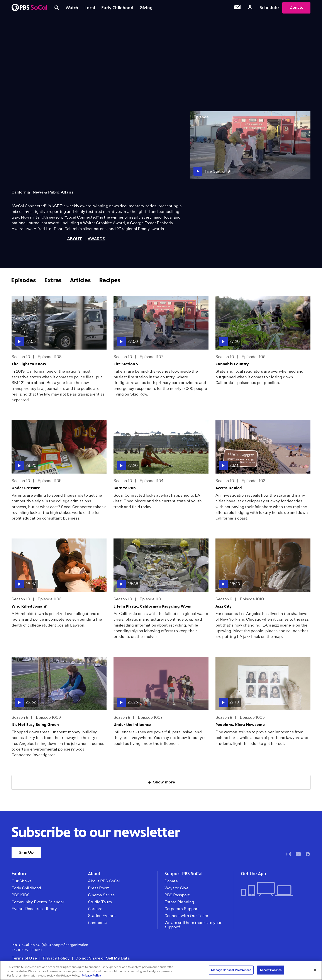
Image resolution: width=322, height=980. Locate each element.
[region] (161, 970)
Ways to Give (176, 890)
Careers (95, 911)
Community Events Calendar (38, 904)
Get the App (253, 876)
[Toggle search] (57, 9)
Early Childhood (121, 8)
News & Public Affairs (53, 194)
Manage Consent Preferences (231, 970)
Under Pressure (26, 490)
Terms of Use (24, 960)
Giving (151, 8)
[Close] (315, 970)
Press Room (99, 890)
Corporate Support (182, 911)
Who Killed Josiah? (29, 608)
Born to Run (125, 490)
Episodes (23, 282)
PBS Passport (177, 897)
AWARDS (96, 241)
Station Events (102, 918)
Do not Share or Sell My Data (103, 960)
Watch (73, 8)
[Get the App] (274, 891)
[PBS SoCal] (29, 9)
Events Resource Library (34, 911)
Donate (296, 8)
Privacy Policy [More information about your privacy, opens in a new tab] (91, 976)
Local (92, 8)
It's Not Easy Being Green (35, 727)
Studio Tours (100, 904)
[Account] (250, 9)
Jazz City (224, 608)
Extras (53, 282)
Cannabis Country (232, 366)
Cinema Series (101, 897)
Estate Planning (179, 904)
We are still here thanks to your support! (193, 927)
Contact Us (98, 925)
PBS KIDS (21, 897)
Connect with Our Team (186, 918)
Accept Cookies (271, 970)
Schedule (269, 8)
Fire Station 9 (126, 366)
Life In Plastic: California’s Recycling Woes (152, 608)
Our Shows (22, 883)
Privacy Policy (56, 960)
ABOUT (74, 241)
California (21, 194)
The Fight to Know (29, 366)
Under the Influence (132, 727)
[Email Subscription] (237, 9)
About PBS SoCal (104, 883)
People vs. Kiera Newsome (240, 727)
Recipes (110, 282)
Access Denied (229, 490)
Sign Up (26, 854)
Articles (80, 282)
